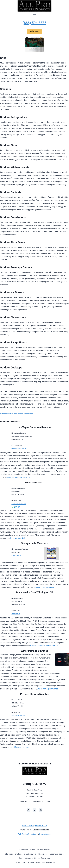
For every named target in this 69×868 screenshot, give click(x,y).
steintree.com (16, 614)
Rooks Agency (45, 834)
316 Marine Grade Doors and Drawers (34, 850)
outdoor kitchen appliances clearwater (16, 414)
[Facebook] (29, 810)
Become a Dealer (57, 854)
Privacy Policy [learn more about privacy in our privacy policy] (41, 825)
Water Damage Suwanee (34, 651)
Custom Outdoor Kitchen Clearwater (34, 858)
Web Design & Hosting (27, 834)
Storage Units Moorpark (34, 543)
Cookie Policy (28, 825)
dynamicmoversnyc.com (19, 504)
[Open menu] (34, 16)
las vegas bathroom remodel (18, 477)
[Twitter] (34, 810)
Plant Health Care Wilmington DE (34, 592)
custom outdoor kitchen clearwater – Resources (35, 862)
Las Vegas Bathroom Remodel (34, 427)
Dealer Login (34, 31)
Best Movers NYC (34, 483)
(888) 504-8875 (34, 23)
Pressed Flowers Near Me (34, 694)
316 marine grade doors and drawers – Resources (26, 854)
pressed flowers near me (18, 747)
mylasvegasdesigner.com (19, 449)
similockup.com (16, 555)
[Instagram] (40, 810)
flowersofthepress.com (18, 715)
